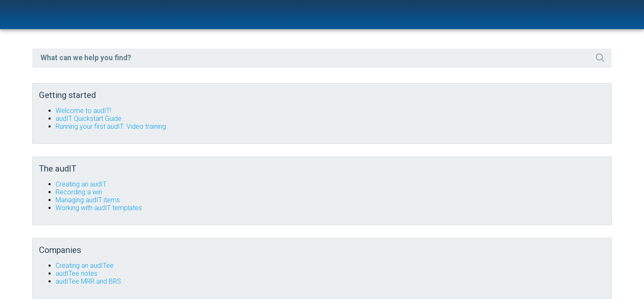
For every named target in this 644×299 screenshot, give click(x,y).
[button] (547, 65)
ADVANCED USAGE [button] (66, 132)
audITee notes (258, 269)
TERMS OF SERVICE (37, 151)
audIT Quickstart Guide (270, 124)
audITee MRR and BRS (270, 277)
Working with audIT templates (280, 208)
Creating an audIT (262, 185)
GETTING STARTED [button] (66, 54)
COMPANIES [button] (66, 113)
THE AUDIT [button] (66, 93)
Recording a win (260, 192)
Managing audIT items (269, 200)
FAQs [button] (66, 74)
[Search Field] (386, 65)
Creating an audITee (266, 261)
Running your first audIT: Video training (292, 132)
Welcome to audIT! (265, 116)
